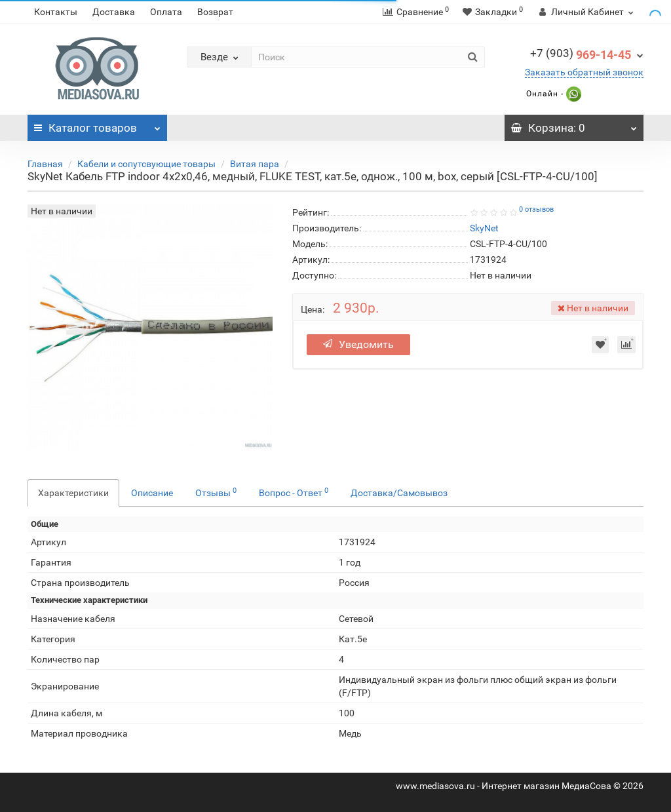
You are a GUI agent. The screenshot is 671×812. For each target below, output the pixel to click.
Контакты (56, 12)
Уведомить (358, 344)
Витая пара (255, 164)
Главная (45, 164)
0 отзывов (536, 209)
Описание (152, 493)
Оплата (166, 12)
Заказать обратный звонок (584, 72)
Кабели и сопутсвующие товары (146, 164)
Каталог (97, 125)
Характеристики (73, 493)
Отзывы (216, 492)
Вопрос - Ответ (294, 492)
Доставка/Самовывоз (399, 493)
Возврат (215, 12)
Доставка (114, 12)
